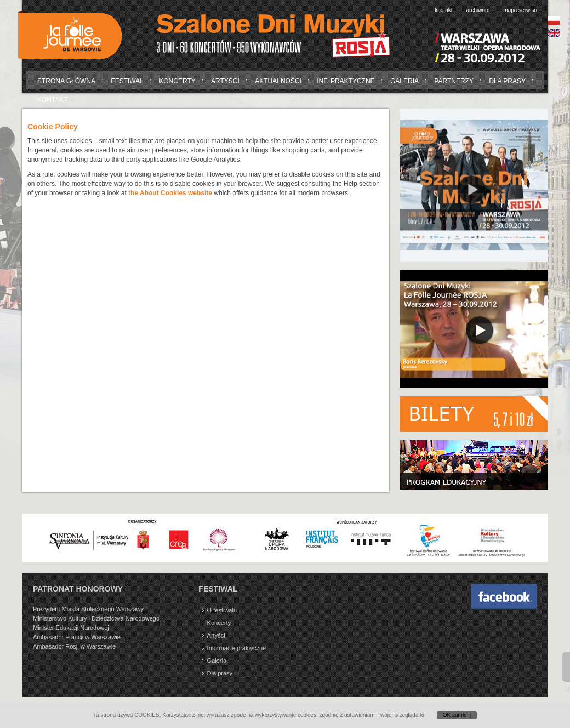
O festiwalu (222, 610)
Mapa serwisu (520, 10)
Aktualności (278, 81)
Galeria (404, 81)
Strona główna (66, 81)
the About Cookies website (170, 193)
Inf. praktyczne (346, 81)
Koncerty (177, 81)
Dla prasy (507, 81)
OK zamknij (457, 715)
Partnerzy (454, 81)
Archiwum (478, 10)
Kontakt (443, 10)
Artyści (225, 81)
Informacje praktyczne (237, 648)
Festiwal (127, 81)
